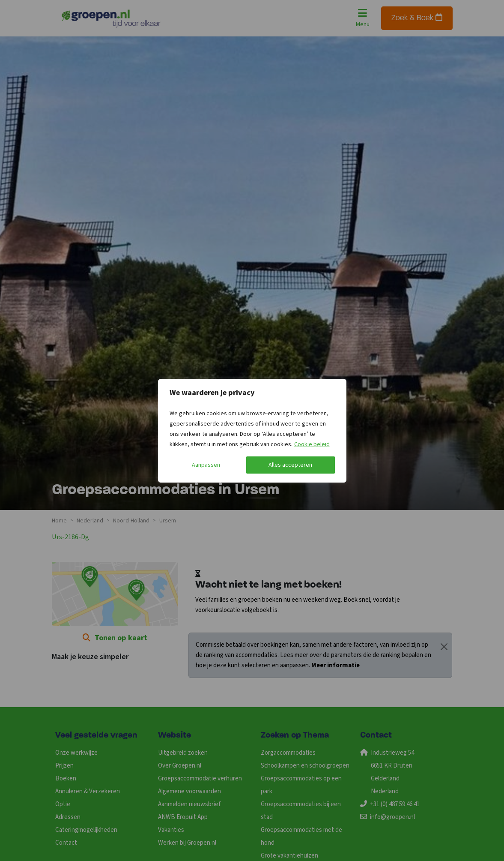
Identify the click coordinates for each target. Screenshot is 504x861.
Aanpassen (206, 465)
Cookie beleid (312, 444)
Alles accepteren (290, 465)
